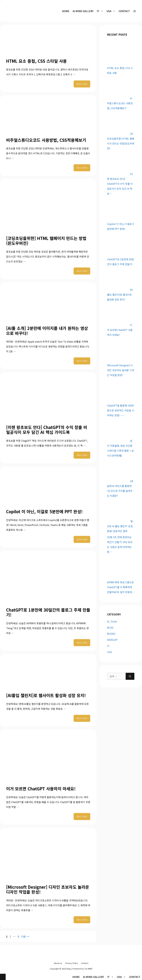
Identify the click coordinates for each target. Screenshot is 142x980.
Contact (124, 11)
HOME (66, 11)
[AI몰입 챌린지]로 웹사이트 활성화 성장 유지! (46, 695)
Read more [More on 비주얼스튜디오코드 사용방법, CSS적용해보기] (82, 168)
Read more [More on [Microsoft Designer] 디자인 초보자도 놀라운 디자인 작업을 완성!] (82, 920)
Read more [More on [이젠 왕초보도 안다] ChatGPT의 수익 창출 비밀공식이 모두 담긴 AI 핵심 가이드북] (82, 455)
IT (108, 646)
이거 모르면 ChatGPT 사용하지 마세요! (41, 789)
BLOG (110, 627)
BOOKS (111, 634)
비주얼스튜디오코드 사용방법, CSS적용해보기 (46, 140)
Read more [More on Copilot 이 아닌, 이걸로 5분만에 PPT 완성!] (82, 539)
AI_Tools (112, 621)
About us (58, 963)
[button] (135, 11)
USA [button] (112, 11)
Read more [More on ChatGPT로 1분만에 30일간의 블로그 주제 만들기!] (82, 643)
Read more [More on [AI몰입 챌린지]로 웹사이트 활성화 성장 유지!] (82, 718)
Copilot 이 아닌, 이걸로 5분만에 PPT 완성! (44, 511)
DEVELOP (112, 640)
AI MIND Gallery (83, 11)
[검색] (130, 676)
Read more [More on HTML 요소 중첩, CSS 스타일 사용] (82, 84)
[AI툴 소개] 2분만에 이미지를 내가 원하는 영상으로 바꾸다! (47, 331)
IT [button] (101, 11)
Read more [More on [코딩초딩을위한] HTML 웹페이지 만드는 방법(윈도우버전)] (82, 271)
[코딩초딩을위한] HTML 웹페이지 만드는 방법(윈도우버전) (46, 241)
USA (109, 652)
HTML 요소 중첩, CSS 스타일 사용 (36, 61)
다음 (25, 936)
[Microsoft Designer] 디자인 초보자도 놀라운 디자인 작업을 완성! (48, 889)
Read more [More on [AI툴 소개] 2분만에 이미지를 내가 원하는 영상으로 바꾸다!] (82, 361)
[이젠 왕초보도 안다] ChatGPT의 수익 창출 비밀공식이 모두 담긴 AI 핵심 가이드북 (47, 430)
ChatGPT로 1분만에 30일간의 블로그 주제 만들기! (48, 612)
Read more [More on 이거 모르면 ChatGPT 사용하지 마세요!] (82, 816)
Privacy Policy (72, 963)
